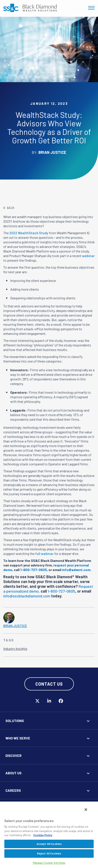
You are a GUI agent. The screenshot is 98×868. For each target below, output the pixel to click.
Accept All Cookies (49, 844)
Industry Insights (15, 648)
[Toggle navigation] (91, 8)
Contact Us (49, 684)
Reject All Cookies (49, 853)
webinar (88, 256)
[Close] (86, 810)
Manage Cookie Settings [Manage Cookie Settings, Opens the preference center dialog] (49, 863)
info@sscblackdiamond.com (27, 596)
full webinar (44, 554)
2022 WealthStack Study (29, 233)
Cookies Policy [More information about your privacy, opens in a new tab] (43, 835)
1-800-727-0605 (61, 591)
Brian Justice (15, 626)
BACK (9, 208)
